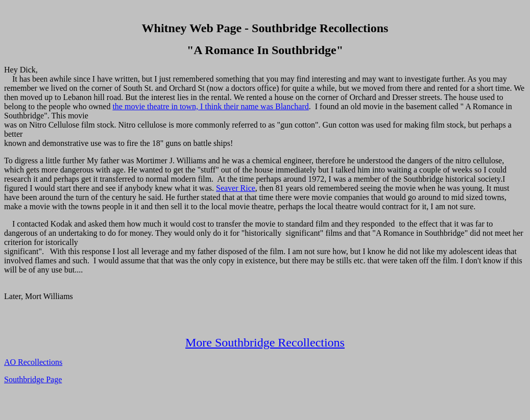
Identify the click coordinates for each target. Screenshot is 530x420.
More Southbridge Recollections (265, 342)
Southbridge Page (33, 379)
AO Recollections (33, 362)
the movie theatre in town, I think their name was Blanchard (210, 106)
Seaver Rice (236, 188)
